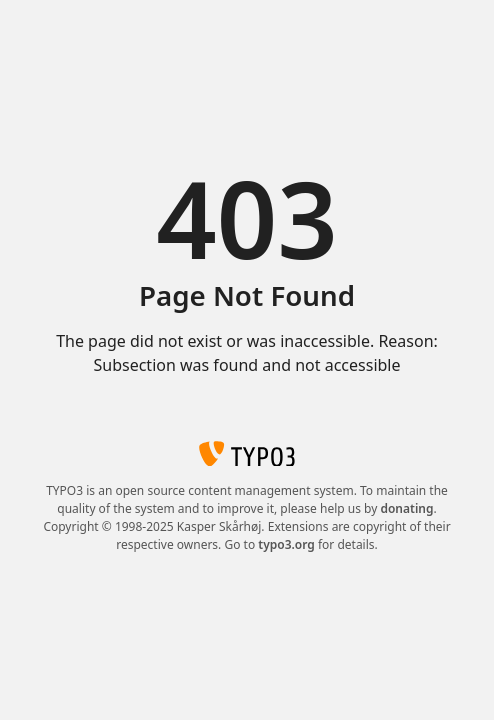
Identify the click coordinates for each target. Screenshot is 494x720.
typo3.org (286, 544)
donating (406, 508)
